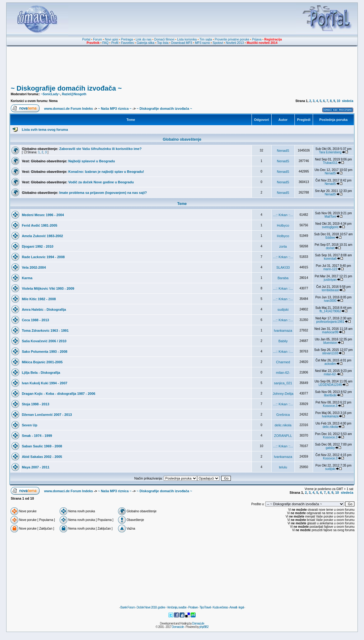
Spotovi (218, 43)
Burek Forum (127, 607)
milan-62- (283, 373)
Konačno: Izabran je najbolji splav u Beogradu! (106, 172)
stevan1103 (330, 353)
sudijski (283, 309)
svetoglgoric (330, 227)
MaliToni (330, 217)
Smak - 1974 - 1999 (37, 436)
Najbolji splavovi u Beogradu (92, 161)
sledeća (348, 101)
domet (330, 248)
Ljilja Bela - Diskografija (41, 373)
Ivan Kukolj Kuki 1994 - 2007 (45, 383)
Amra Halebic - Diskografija (44, 309)
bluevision (330, 343)
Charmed (283, 362)
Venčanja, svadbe (177, 607)
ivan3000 (330, 301)
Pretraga (127, 39)
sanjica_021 (283, 383)
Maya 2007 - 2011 (36, 467)
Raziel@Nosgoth (74, 94)
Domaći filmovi (164, 39)
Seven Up (30, 425)
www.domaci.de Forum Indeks (69, 109)
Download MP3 (182, 43)
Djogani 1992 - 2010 (38, 246)
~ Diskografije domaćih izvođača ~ (66, 88)
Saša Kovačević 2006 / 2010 (44, 341)
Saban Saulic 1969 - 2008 (42, 446)
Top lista (163, 43)
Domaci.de (198, 623)
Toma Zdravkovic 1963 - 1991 (45, 331)
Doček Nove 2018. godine (151, 607)
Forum (97, 39)
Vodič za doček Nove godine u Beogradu (101, 182)
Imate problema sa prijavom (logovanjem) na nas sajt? (103, 193)
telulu (283, 467)
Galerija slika (145, 43)
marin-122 (330, 269)
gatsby (330, 448)
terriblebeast (330, 290)
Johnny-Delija (283, 394)
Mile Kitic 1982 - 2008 (39, 299)
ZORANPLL (283, 436)
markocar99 (330, 332)
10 (339, 101)
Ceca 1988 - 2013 (36, 320)
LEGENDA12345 (330, 385)
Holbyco (283, 225)
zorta (283, 246)
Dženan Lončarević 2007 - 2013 (47, 415)
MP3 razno (202, 43)
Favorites (127, 43)
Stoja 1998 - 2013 (36, 404)
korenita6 (330, 259)
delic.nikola (283, 425)
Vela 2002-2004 (34, 267)
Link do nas (144, 39)
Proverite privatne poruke (232, 39)
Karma (27, 278)
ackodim (330, 364)
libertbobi (330, 395)
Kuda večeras (220, 607)
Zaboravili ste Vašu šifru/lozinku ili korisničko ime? (101, 149)
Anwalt (233, 607)
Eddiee (330, 238)
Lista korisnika (187, 39)
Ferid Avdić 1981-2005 (40, 225)
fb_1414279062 (330, 311)
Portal (86, 39)
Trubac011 (330, 163)
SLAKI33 (283, 267)
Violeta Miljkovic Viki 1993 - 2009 (48, 288)
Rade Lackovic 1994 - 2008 (43, 257)
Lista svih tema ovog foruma (45, 130)
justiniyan (330, 280)
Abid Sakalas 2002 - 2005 (42, 457)
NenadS (283, 151)
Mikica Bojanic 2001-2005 (42, 362)
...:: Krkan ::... (283, 215)
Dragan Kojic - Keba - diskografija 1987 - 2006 (59, 394)
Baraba (283, 278)
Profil (115, 43)
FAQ (105, 43)
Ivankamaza (283, 331)
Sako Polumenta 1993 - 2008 (45, 352)
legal (241, 607)
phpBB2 (204, 627)
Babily (283, 341)
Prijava (257, 39)
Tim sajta (206, 39)
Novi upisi (111, 39)
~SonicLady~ (50, 94)
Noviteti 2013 (235, 43)
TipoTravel (205, 607)
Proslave (193, 607)
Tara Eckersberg (330, 152)
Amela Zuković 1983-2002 (42, 236)
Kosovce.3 (330, 406)
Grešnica (283, 415)
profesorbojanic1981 (330, 322)
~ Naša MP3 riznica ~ (115, 109)
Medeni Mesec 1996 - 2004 (43, 215)
